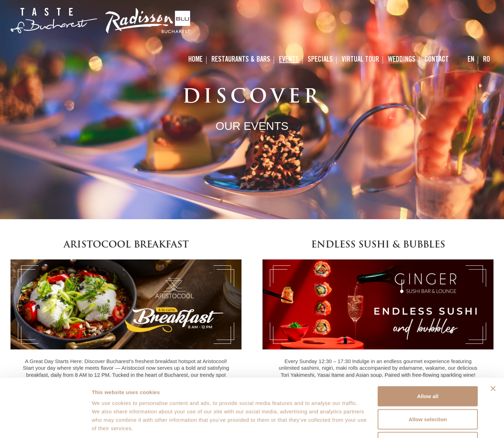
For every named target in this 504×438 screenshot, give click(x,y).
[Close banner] (493, 339)
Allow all (428, 346)
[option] (252, 110)
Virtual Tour (360, 60)
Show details (367, 424)
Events (289, 60)
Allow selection (428, 369)
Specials (320, 60)
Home (195, 60)
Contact (437, 60)
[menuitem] (471, 60)
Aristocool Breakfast (126, 245)
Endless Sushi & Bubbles (378, 245)
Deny (428, 392)
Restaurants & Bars (241, 60)
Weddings (402, 60)
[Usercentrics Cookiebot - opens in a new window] (45, 424)
